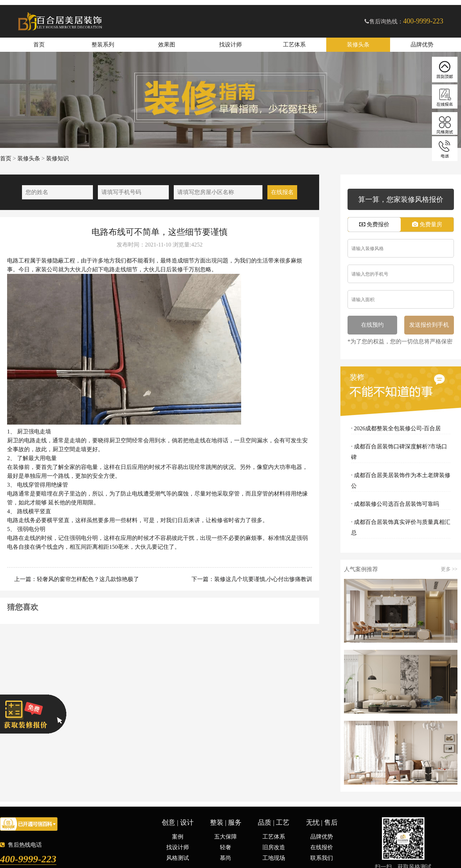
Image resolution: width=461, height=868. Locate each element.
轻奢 (226, 847)
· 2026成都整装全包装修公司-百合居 (396, 428)
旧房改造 (274, 847)
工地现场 (274, 858)
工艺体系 (294, 45)
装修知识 (57, 158)
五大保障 (226, 837)
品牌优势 (422, 45)
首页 (39, 45)
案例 (178, 837)
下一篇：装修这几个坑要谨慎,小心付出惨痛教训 (251, 579)
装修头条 (358, 45)
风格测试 (178, 858)
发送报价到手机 (429, 325)
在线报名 (282, 192)
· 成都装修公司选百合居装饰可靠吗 (395, 504)
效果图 (167, 45)
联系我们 (322, 858)
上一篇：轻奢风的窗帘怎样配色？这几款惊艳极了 (76, 579)
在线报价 (322, 847)
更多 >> (449, 569)
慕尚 (226, 858)
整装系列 (103, 45)
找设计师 (230, 45)
